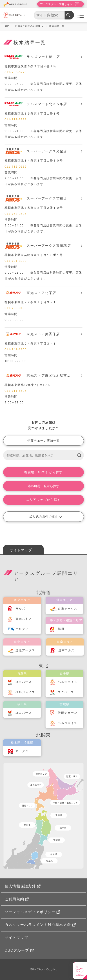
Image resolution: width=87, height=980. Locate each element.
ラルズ (20, 609)
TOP (6, 26)
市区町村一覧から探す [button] (44, 486)
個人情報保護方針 (23, 886)
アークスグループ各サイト (56, 4)
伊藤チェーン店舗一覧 (44, 441)
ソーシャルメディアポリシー (32, 912)
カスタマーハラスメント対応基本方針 (40, 925)
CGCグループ (19, 950)
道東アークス (67, 609)
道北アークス (25, 650)
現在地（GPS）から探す (43, 472)
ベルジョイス (25, 692)
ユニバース (24, 682)
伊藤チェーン (67, 713)
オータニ (22, 751)
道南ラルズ (67, 650)
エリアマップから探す (44, 500)
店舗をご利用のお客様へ (29, 26)
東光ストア (24, 619)
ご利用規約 (17, 899)
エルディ (22, 629)
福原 (61, 629)
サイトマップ (21, 550)
